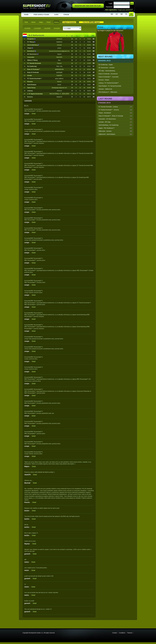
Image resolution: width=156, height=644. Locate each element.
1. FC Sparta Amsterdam (35, 94)
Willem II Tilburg (32, 60)
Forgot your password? (125, 10)
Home (33, 22)
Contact (115, 633)
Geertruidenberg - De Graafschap (115, 125)
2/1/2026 (27, 28)
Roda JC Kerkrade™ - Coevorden (109, 77)
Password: (109, 7)
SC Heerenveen (32, 54)
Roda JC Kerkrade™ (34, 69)
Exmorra (30, 97)
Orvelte (30, 75)
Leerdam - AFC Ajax (115, 122)
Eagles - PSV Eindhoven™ (115, 128)
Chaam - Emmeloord (115, 113)
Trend (48, 22)
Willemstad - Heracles (115, 131)
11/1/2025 (37, 28)
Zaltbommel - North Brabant (115, 134)
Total (26, 22)
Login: (111, 3)
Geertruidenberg (33, 45)
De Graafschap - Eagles (106, 65)
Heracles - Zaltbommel (105, 89)
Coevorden (31, 57)
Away (41, 22)
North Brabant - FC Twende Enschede (110, 86)
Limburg (30, 91)
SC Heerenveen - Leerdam (107, 68)
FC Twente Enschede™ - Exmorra (115, 110)
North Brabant (32, 85)
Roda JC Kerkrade (33, 72)
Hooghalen (31, 39)
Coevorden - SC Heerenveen (115, 119)
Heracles (30, 82)
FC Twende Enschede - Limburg (115, 107)
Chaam (30, 48)
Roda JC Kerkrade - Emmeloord (108, 74)
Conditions (122, 633)
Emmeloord (31, 51)
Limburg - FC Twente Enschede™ (109, 83)
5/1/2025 (57, 28)
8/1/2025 (47, 28)
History (56, 22)
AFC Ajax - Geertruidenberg (107, 71)
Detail (34, 114)
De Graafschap (32, 66)
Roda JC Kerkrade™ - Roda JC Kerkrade (115, 116)
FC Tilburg (31, 42)
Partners (130, 633)
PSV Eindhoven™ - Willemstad (108, 92)
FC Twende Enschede (34, 63)
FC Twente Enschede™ (35, 79)
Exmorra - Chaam (104, 80)
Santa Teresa (31, 88)
